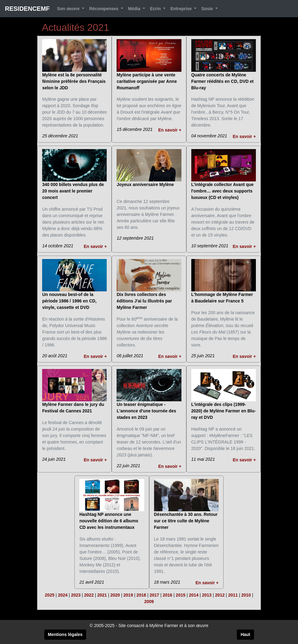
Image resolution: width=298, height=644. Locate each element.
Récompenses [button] (104, 9)
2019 (128, 595)
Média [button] (135, 9)
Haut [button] (245, 634)
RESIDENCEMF (27, 9)
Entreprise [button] (182, 9)
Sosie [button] (208, 9)
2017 (154, 595)
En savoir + (170, 130)
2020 (115, 595)
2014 (194, 595)
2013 (207, 595)
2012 (220, 595)
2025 (50, 595)
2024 (63, 595)
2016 (167, 595)
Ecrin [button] (156, 9)
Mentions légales (65, 634)
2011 (233, 595)
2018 (141, 595)
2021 (102, 595)
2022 (89, 595)
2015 (181, 595)
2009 (149, 601)
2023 (76, 595)
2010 (246, 595)
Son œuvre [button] (69, 9)
